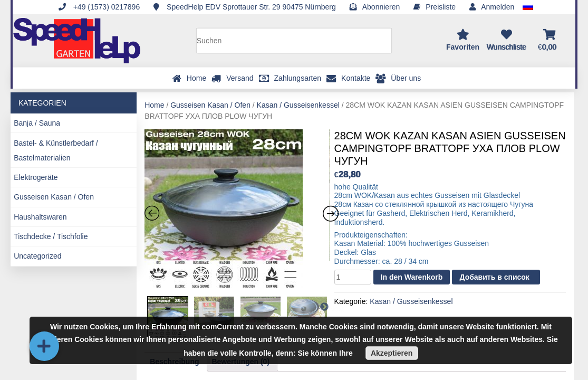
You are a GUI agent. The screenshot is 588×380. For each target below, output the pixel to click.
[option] (237, 210)
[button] (44, 346)
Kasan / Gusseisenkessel (298, 105)
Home (154, 105)
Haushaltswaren (40, 217)
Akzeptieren (392, 353)
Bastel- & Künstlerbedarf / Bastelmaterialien (56, 150)
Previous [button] (157, 308)
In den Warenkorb (412, 277)
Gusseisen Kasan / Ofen (54, 197)
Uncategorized (37, 256)
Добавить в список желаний (494, 279)
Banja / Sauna (37, 123)
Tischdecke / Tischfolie (51, 236)
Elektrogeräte (36, 177)
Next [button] (330, 308)
